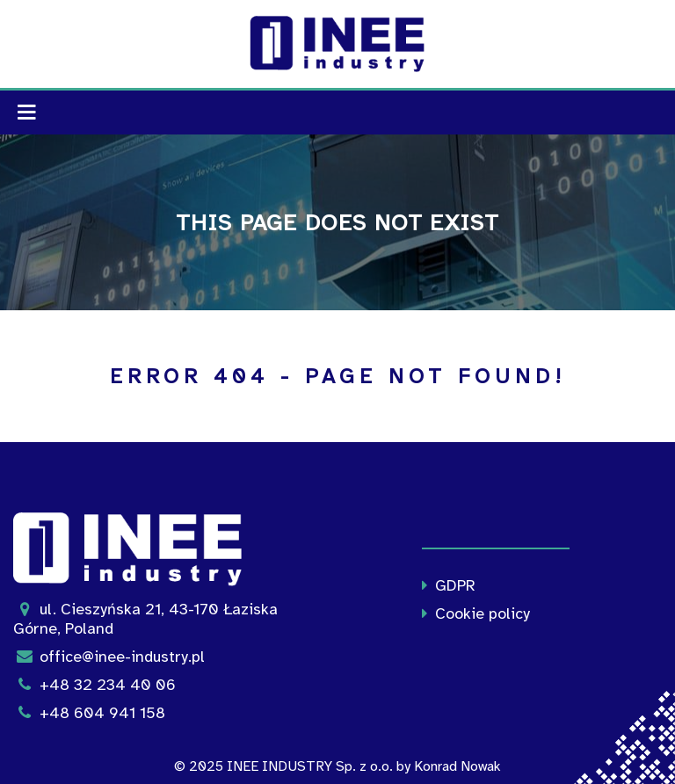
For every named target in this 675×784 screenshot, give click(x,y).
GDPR (444, 585)
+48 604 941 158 (89, 713)
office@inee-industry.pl (109, 657)
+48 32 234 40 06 (94, 685)
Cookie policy (472, 613)
